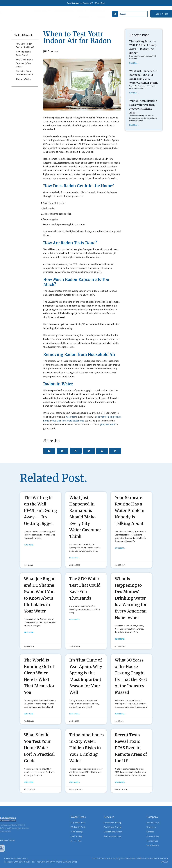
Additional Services (64, 11)
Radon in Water (24, 79)
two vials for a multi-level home (68, 421)
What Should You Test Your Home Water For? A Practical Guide (39, 748)
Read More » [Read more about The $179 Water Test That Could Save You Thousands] (75, 620)
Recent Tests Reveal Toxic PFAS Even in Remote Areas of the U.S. (131, 748)
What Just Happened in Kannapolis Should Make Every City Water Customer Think (85, 517)
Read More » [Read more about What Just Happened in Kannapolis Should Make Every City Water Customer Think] (134, 93)
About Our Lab (98, 11)
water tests (71, 417)
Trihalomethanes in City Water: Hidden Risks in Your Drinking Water (87, 748)
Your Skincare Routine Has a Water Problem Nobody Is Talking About (130, 510)
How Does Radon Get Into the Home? (25, 46)
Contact (101, 17)
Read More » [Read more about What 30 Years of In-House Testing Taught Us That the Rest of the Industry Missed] (120, 714)
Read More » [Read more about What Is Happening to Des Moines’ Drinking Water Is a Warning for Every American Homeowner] (120, 639)
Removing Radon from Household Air (25, 73)
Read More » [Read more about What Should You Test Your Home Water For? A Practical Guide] (29, 782)
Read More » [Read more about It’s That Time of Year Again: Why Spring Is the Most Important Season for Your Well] (75, 714)
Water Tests (42, 11)
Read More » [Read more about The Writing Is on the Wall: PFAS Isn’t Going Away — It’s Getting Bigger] (134, 63)
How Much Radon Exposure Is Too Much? (24, 63)
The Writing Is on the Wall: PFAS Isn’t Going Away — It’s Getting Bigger (40, 510)
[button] (49, 451)
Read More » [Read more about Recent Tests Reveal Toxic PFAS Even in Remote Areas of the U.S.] (120, 782)
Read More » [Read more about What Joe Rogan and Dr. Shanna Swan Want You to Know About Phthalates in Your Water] (29, 633)
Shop (82, 11)
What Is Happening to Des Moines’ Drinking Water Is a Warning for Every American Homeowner (131, 598)
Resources (86, 17)
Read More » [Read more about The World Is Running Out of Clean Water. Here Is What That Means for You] (29, 714)
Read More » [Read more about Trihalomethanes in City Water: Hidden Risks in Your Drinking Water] (75, 782)
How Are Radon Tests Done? (23, 54)
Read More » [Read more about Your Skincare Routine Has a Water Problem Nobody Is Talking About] (134, 125)
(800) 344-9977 (108, 425)
